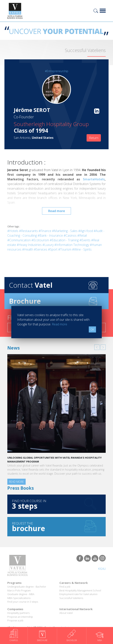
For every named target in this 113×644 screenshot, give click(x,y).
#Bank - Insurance (50, 235)
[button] (97, 347)
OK (92, 329)
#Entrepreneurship (57, 71)
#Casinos (70, 235)
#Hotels (13, 231)
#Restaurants (28, 231)
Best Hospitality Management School (80, 590)
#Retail (82, 235)
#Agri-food (86, 231)
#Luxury (48, 245)
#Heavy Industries (29, 245)
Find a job (65, 587)
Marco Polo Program (19, 590)
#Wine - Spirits (82, 249)
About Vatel (66, 613)
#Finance (45, 231)
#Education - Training (64, 240)
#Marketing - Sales (65, 231)
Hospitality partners (18, 613)
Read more (57, 211)
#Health (28, 249)
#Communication (19, 240)
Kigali (102, 569)
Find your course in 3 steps (23, 602)
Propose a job (15, 620)
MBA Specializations (19, 598)
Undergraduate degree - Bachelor (27, 587)
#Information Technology (72, 245)
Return (94, 138)
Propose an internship (20, 617)
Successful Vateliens (71, 598)
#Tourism (65, 249)
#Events (85, 240)
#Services (41, 249)
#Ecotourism (40, 240)
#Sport (53, 249)
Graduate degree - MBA (21, 594)
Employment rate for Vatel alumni (78, 594)
